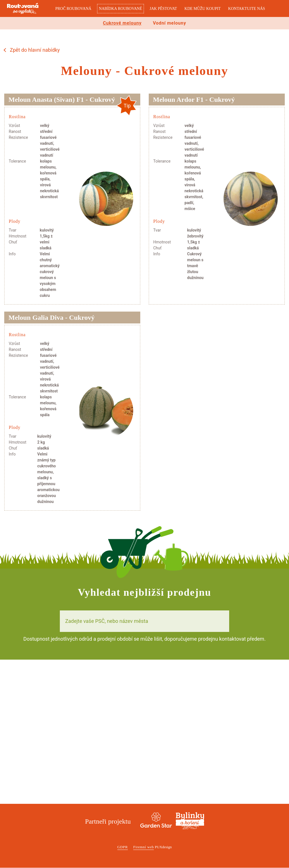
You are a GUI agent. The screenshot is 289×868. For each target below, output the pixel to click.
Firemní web (144, 847)
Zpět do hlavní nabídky (35, 50)
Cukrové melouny (122, 23)
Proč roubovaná (73, 9)
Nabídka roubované (120, 9)
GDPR (123, 847)
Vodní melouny (170, 23)
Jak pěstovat (163, 9)
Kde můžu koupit (203, 9)
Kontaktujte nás (247, 9)
